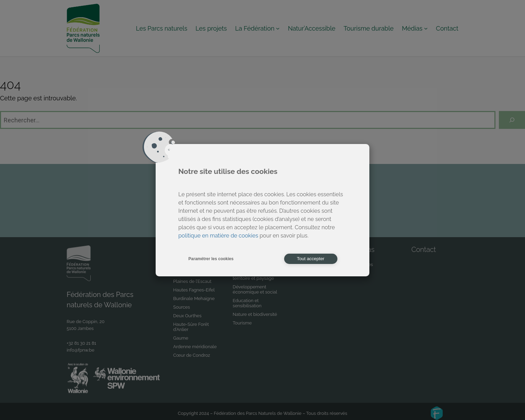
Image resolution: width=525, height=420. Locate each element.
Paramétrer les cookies (211, 259)
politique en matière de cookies (218, 236)
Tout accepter (311, 259)
